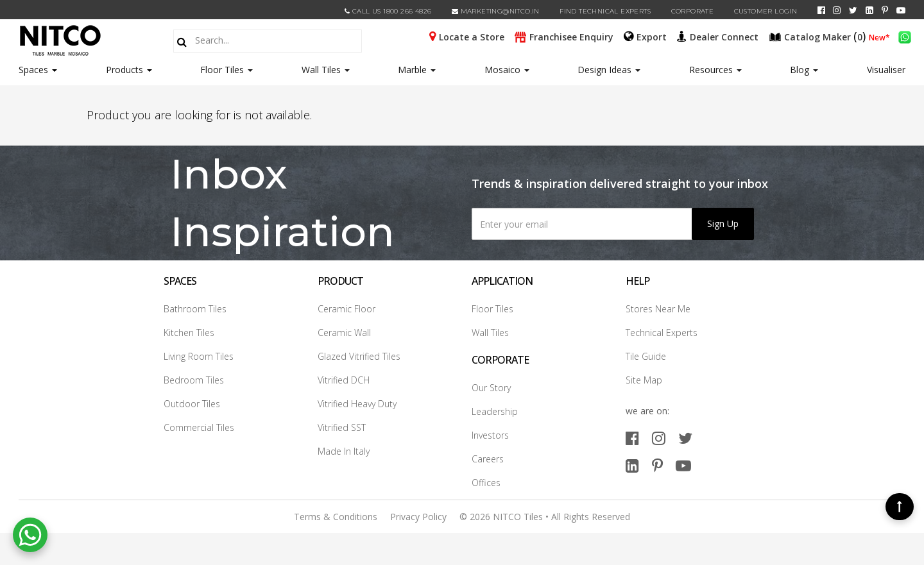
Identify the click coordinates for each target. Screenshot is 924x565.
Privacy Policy (418, 517)
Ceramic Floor (346, 309)
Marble (417, 70)
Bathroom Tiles (195, 309)
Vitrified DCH (344, 380)
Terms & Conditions (336, 517)
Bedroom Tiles (194, 380)
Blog (804, 70)
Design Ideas (609, 70)
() (819, 36)
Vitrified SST (342, 427)
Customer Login (766, 11)
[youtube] (901, 10)
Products (124, 70)
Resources (715, 70)
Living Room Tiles (199, 356)
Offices (486, 483)
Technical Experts (662, 333)
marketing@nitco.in (496, 11)
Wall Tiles (326, 70)
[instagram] (837, 10)
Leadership (495, 411)
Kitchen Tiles (189, 333)
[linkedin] (869, 10)
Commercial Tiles (199, 427)
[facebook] (821, 10)
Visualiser (886, 70)
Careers (488, 459)
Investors (490, 435)
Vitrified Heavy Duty (357, 404)
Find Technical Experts (605, 11)
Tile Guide (646, 356)
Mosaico (507, 70)
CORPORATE (693, 11)
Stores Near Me (658, 309)
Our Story (491, 388)
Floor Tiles (227, 70)
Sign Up (723, 223)
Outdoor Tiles (192, 404)
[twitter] (853, 10)
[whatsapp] (905, 36)
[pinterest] (885, 10)
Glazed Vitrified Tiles (359, 356)
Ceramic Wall (344, 333)
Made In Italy (344, 451)
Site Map (644, 380)
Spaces (33, 70)
